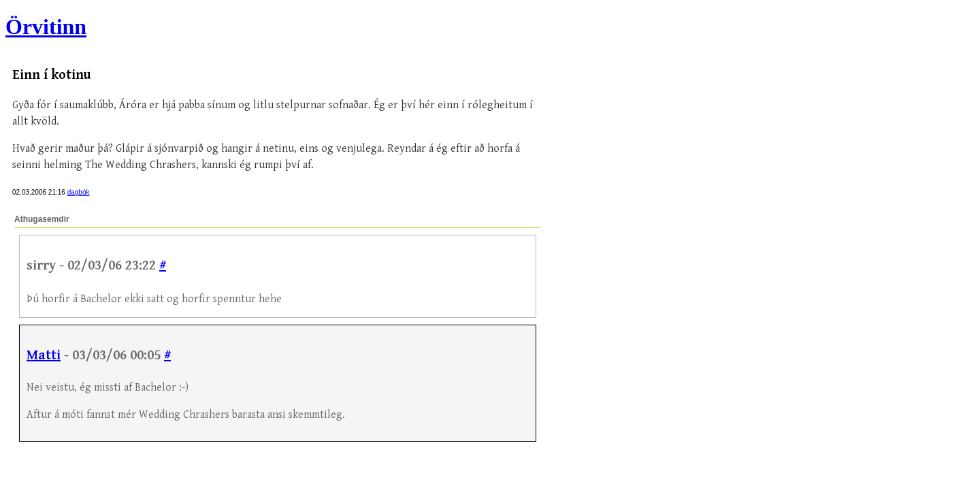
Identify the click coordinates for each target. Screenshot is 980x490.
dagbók (79, 192)
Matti (44, 356)
